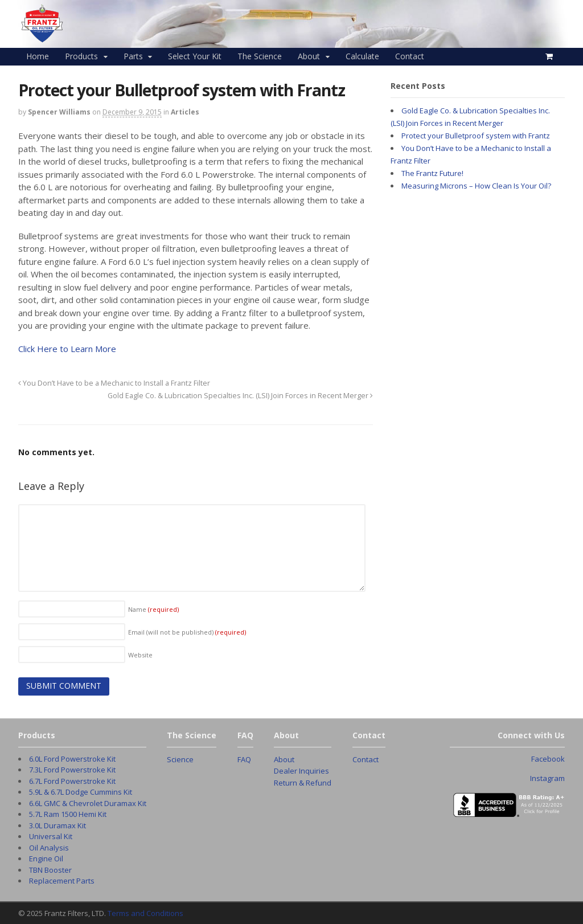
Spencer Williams (59, 112)
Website (140, 655)
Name (153, 609)
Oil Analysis (49, 848)
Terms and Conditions (145, 913)
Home (38, 56)
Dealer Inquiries (301, 771)
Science (180, 759)
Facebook (548, 759)
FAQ (244, 759)
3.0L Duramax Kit (58, 825)
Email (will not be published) (187, 632)
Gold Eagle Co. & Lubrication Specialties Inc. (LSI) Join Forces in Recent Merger (240, 396)
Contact (410, 56)
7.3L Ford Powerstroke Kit (72, 770)
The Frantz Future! (432, 173)
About (309, 56)
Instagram (547, 778)
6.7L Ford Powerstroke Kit (72, 781)
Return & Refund (303, 783)
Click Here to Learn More (67, 349)
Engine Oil (46, 858)
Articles (185, 112)
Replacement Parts (62, 881)
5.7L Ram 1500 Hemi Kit (68, 814)
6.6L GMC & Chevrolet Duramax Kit (88, 803)
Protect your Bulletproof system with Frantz (476, 136)
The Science (260, 56)
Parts (133, 56)
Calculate (362, 56)
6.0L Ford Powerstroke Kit (72, 759)
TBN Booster (50, 870)
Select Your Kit (195, 56)
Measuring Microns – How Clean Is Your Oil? (476, 186)
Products (81, 56)
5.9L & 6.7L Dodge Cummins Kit (81, 792)
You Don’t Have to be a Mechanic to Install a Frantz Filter (114, 383)
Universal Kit (51, 836)
